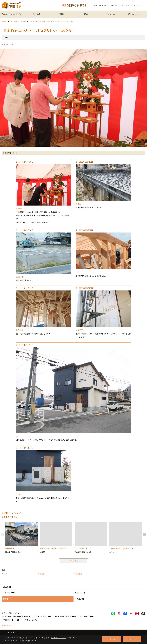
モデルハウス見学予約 (98, 5)
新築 (86, 14)
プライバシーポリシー (58, 638)
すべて (6, 574)
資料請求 (114, 5)
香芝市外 (79, 574)
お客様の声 (79, 599)
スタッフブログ (139, 5)
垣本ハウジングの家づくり (12, 14)
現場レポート (80, 593)
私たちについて (135, 14)
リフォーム (110, 14)
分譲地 (61, 14)
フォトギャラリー (10, 593)
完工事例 (7, 599)
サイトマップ (8, 626)
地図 (44, 617)
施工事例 (37, 14)
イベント (126, 5)
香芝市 (42, 574)
